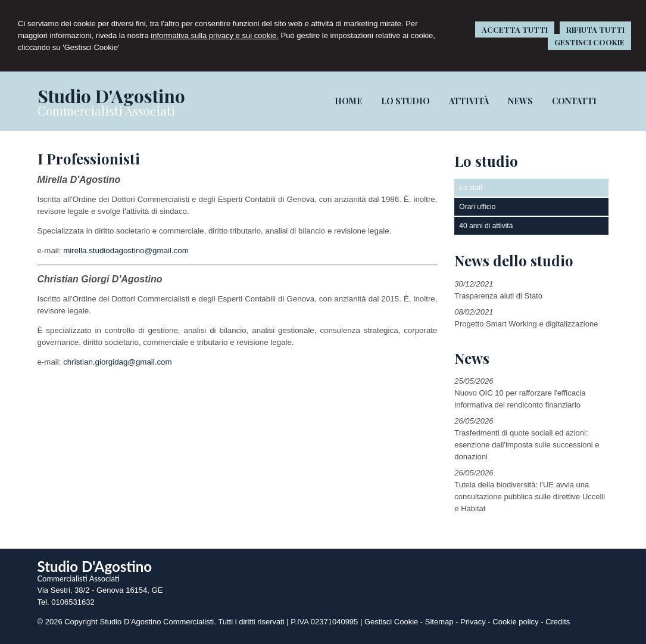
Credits (558, 622)
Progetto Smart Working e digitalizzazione (526, 324)
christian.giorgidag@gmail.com (117, 362)
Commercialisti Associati (106, 111)
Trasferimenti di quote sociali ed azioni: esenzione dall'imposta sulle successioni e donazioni (527, 445)
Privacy (473, 622)
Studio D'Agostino (111, 96)
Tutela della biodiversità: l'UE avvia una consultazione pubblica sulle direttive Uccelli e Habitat (530, 497)
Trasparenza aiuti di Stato (498, 296)
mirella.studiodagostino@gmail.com (126, 251)
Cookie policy (515, 622)
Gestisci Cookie (391, 622)
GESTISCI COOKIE (589, 42)
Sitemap (439, 622)
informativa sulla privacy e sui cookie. (215, 35)
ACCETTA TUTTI (515, 29)
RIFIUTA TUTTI (595, 29)
